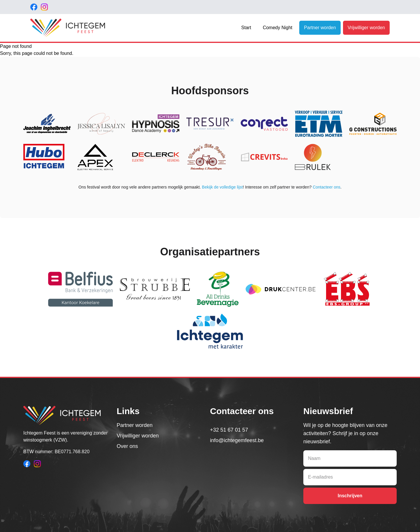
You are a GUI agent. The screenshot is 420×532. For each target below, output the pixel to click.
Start (246, 28)
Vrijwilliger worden (366, 28)
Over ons (127, 446)
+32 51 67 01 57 (229, 430)
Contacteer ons (327, 187)
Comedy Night (278, 28)
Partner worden (320, 28)
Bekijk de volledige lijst (222, 187)
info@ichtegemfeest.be (237, 440)
